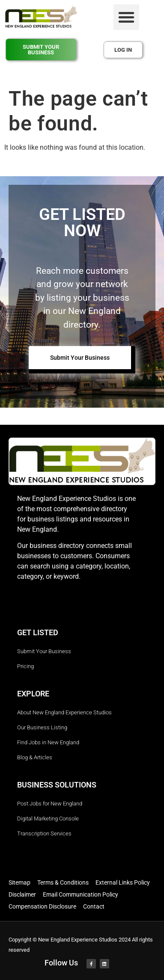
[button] (126, 17)
